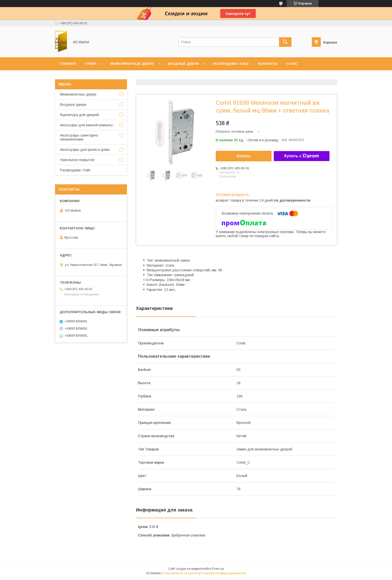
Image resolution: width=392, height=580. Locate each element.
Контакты (268, 64)
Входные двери (183, 64)
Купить (244, 156)
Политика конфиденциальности (224, 573)
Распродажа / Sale (231, 64)
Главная (67, 64)
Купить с (302, 156)
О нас (292, 64)
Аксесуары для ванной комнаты (86, 125)
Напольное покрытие (77, 160)
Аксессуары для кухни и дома (85, 150)
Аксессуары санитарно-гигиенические (79, 137)
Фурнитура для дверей (79, 115)
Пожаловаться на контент (180, 573)
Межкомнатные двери (132, 64)
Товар (90, 64)
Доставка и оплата (78, 77)
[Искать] (285, 42)
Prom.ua (218, 569)
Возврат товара (122, 77)
